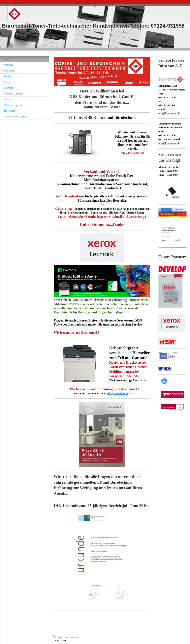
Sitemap (74, 637)
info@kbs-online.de (118, 393)
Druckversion (61, 637)
